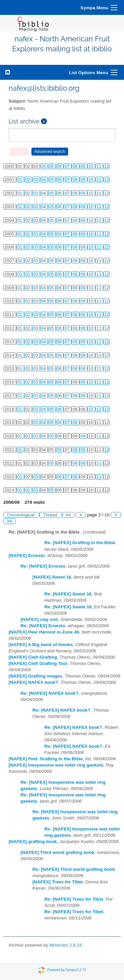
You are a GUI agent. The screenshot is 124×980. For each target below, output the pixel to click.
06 (60, 166)
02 (28, 180)
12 (107, 166)
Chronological (21, 515)
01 (20, 180)
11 (99, 166)
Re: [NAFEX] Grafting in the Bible (80, 543)
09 (83, 166)
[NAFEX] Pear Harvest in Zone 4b (44, 632)
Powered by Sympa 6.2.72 (67, 970)
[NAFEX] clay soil (39, 619)
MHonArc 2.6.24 (65, 945)
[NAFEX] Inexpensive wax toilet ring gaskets (56, 765)
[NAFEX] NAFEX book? (33, 682)
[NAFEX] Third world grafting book (58, 852)
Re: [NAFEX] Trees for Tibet (74, 899)
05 (52, 166)
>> (10, 521)
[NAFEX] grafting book (33, 841)
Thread (51, 515)
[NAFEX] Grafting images (35, 676)
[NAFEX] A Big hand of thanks (41, 645)
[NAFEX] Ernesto (27, 556)
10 (91, 166)
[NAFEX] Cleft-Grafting (33, 657)
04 (44, 166)
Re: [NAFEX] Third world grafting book (74, 869)
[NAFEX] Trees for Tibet (58, 882)
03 (36, 180)
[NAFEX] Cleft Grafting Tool (38, 663)
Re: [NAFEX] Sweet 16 (68, 594)
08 (76, 166)
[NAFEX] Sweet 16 (52, 577)
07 (68, 166)
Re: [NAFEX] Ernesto (43, 566)
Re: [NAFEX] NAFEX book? (49, 693)
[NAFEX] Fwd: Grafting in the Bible (46, 759)
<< (68, 515)
